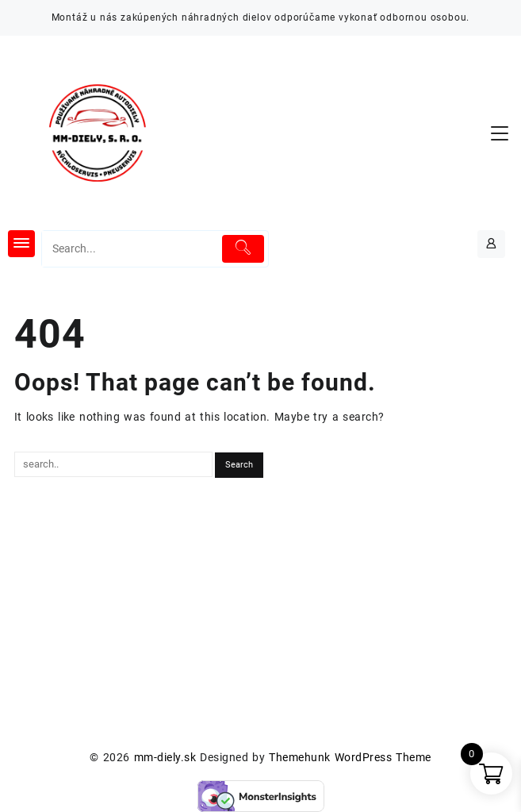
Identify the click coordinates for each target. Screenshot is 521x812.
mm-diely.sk (165, 757)
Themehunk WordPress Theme (350, 757)
